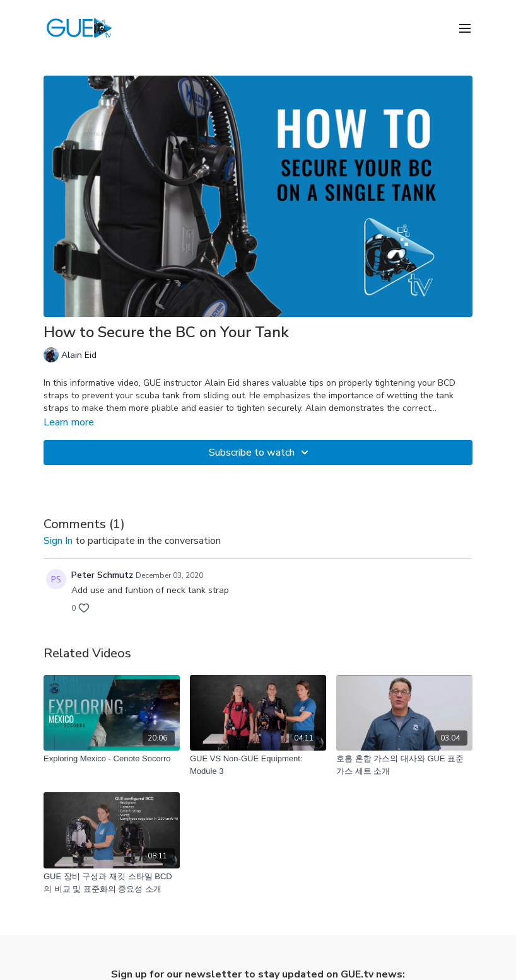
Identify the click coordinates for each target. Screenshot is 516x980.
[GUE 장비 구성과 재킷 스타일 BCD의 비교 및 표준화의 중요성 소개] (112, 883)
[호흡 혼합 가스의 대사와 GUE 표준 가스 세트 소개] (404, 765)
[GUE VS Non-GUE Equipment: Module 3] (258, 765)
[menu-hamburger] (465, 27)
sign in (58, 541)
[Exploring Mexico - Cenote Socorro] (112, 759)
